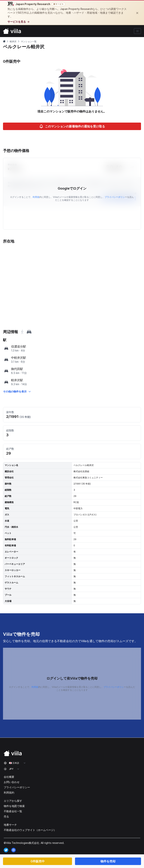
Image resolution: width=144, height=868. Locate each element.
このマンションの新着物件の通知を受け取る (72, 126)
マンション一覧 (29, 41)
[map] (6, 348)
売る (6, 816)
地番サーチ (10, 825)
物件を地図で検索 (14, 806)
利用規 (36, 197)
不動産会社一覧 (13, 811)
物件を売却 (108, 861)
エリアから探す (13, 801)
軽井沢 (13, 41)
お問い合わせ (12, 782)
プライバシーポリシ (115, 197)
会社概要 (9, 777)
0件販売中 (38, 861)
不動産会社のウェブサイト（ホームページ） (30, 830)
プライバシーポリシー (17, 787)
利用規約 (9, 792)
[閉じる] (137, 13)
